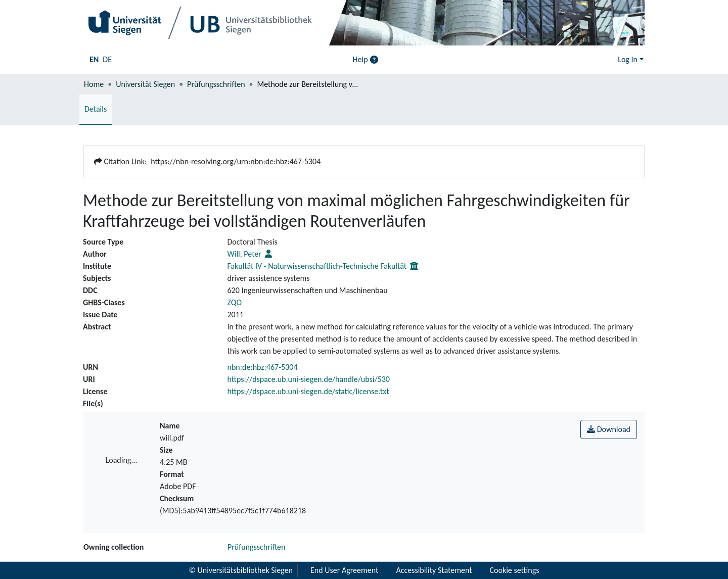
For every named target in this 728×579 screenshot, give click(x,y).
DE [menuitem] (107, 59)
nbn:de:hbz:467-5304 (263, 367)
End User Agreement (344, 570)
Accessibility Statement (434, 570)
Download (609, 429)
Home (94, 84)
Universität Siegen (145, 84)
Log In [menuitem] (628, 59)
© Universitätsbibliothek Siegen (241, 570)
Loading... (122, 460)
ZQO (235, 302)
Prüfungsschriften (216, 84)
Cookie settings (515, 570)
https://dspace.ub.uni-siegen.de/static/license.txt (308, 391)
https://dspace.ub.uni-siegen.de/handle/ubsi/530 (309, 379)
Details (96, 109)
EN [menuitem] (94, 59)
